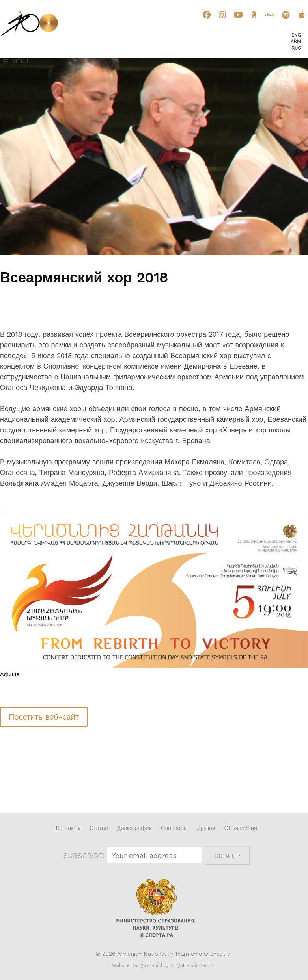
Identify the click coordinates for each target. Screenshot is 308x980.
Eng (296, 35)
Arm (296, 41)
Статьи (99, 828)
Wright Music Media (192, 966)
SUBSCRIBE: (85, 855)
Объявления (241, 828)
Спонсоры (174, 828)
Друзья (206, 828)
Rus (296, 48)
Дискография (134, 828)
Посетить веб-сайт (44, 717)
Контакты (68, 828)
